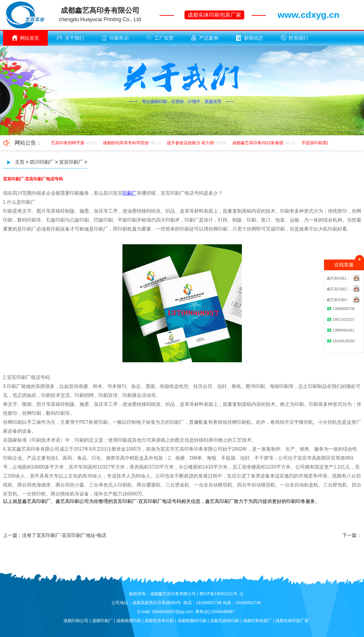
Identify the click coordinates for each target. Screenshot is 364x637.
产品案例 (205, 38)
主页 (20, 162)
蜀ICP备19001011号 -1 (221, 594)
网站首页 (25, 38)
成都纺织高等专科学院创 (127, 143)
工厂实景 (160, 38)
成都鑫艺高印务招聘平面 (63, 143)
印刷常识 (115, 38)
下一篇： (352, 535)
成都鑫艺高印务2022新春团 (259, 143)
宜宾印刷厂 (71, 162)
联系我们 (294, 38)
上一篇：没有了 (20, 535)
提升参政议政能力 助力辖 (192, 143)
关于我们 (70, 38)
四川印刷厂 (42, 162)
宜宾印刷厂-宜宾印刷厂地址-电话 (72, 535)
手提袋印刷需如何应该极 (326, 143)
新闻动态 (249, 38)
